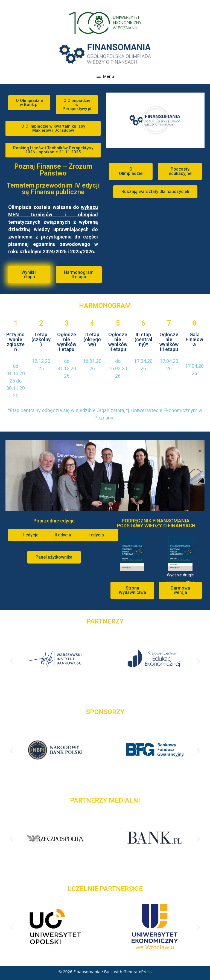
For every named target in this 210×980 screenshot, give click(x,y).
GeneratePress (137, 972)
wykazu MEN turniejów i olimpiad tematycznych (53, 215)
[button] (29, 103)
